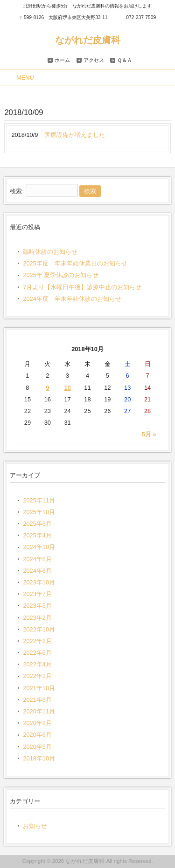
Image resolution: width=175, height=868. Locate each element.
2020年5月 (37, 747)
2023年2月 (37, 618)
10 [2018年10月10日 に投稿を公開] (67, 388)
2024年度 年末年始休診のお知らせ (72, 299)
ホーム (62, 60)
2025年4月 (37, 535)
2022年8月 (37, 641)
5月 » (149, 434)
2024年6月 (37, 571)
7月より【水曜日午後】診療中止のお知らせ (82, 287)
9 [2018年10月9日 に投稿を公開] (47, 388)
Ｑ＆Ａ (125, 60)
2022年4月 (37, 664)
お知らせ (35, 826)
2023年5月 (37, 606)
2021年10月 (39, 688)
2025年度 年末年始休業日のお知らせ (75, 263)
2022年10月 (39, 629)
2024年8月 (37, 559)
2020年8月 (37, 723)
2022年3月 (37, 676)
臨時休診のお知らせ (50, 252)
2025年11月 (39, 500)
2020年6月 (37, 735)
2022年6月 (37, 653)
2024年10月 (39, 547)
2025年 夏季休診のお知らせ (61, 275)
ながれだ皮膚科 (88, 40)
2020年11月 (39, 711)
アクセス (94, 60)
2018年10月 (39, 758)
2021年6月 (37, 700)
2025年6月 (37, 524)
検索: (17, 191)
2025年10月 (39, 512)
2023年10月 (39, 582)
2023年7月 (37, 594)
